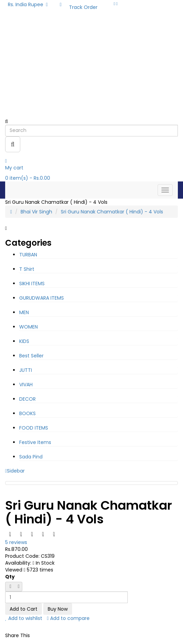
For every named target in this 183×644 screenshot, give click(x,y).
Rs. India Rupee (28, 4)
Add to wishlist (24, 618)
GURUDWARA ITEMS (42, 298)
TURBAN (28, 255)
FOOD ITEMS (34, 428)
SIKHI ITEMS (32, 284)
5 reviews (16, 542)
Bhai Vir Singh (36, 212)
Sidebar (15, 471)
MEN (24, 312)
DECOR (27, 399)
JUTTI (26, 370)
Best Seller (31, 356)
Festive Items (35, 442)
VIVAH (26, 385)
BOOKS (27, 413)
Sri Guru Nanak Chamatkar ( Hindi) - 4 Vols (112, 212)
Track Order (83, 7)
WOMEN (28, 327)
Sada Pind (31, 457)
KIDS (24, 341)
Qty (10, 577)
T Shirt (27, 269)
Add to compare (68, 618)
